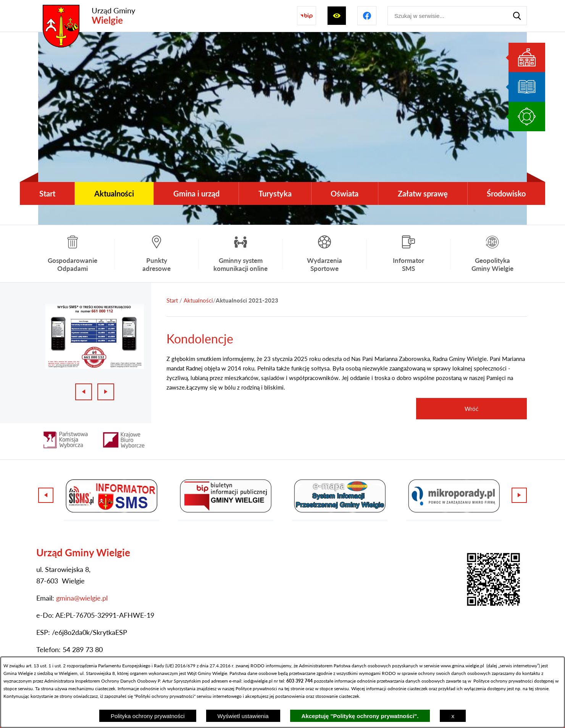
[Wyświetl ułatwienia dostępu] (337, 16)
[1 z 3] (95, 337)
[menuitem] (47, 193)
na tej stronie (291, 689)
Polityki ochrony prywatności (165, 696)
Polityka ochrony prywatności (148, 716)
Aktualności (198, 300)
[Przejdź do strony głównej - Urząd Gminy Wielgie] (87, 16)
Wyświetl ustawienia (243, 716)
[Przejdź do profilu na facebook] (367, 16)
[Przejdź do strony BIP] (307, 16)
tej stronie (539, 689)
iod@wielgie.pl (258, 681)
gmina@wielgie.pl (82, 598)
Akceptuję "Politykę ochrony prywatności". (360, 716)
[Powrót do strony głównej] (172, 300)
